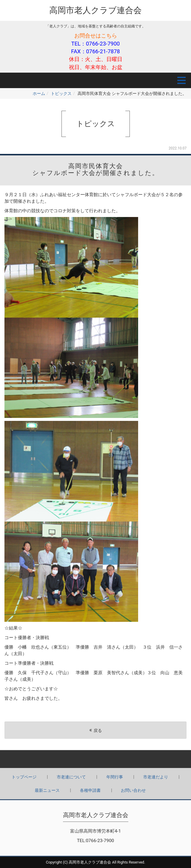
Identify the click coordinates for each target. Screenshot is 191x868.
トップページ (24, 777)
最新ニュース (47, 790)
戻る (95, 730)
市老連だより (156, 777)
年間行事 (115, 777)
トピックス (61, 93)
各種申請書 (90, 790)
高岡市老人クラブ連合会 (95, 10)
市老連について (71, 777)
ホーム (39, 93)
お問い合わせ (133, 790)
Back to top (95, 759)
